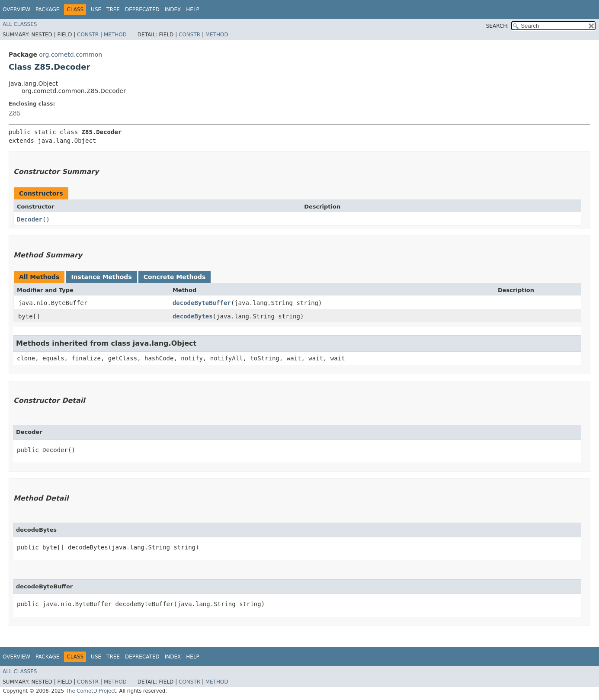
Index (173, 10)
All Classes (20, 24)
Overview (16, 10)
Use (96, 10)
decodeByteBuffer (202, 303)
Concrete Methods (175, 277)
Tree (113, 10)
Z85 (15, 113)
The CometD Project (91, 691)
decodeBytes (193, 316)
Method (115, 35)
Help (193, 10)
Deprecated (142, 10)
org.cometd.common (70, 55)
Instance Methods (101, 277)
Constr (88, 35)
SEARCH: (498, 26)
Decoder (30, 219)
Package (47, 10)
